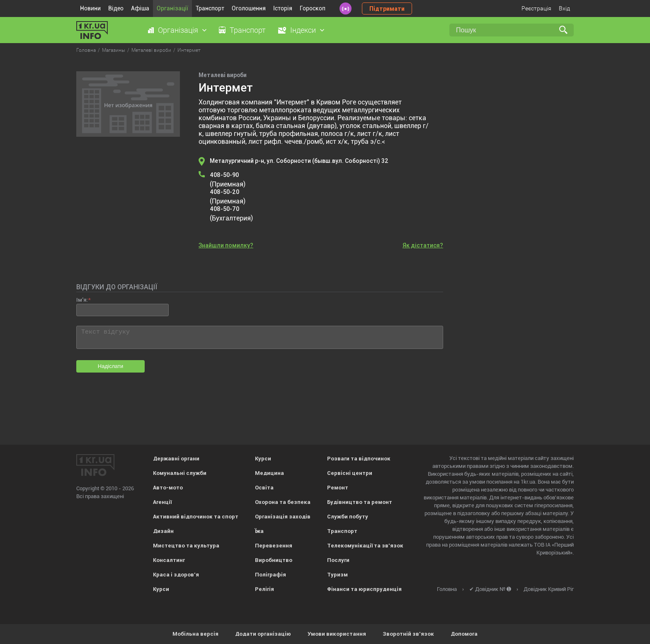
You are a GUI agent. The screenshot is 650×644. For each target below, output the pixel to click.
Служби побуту (348, 517)
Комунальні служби (180, 473)
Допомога (464, 634)
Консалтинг (169, 560)
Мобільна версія (195, 634)
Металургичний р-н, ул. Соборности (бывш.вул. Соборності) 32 (299, 161)
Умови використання (337, 634)
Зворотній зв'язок (408, 634)
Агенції (162, 502)
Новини (90, 8)
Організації (172, 8)
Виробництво (274, 560)
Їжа (259, 531)
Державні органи (176, 459)
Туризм (337, 575)
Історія (283, 8)
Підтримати (387, 9)
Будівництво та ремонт (360, 502)
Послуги (338, 560)
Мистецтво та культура (186, 546)
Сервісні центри (350, 473)
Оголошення (249, 8)
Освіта (264, 488)
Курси (161, 589)
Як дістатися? (423, 245)
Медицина (269, 473)
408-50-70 (224, 209)
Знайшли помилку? (226, 245)
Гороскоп (313, 8)
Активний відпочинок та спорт (196, 517)
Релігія (264, 589)
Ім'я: (82, 300)
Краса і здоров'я (176, 575)
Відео (116, 8)
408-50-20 (224, 192)
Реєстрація (536, 8)
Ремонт (338, 488)
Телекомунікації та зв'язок (365, 546)
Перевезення (274, 546)
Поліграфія (270, 575)
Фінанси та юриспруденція (364, 589)
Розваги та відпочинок (359, 459)
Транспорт (210, 8)
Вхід (564, 8)
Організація (178, 30)
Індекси (303, 30)
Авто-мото (168, 488)
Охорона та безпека (283, 502)
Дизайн (163, 531)
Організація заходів (283, 517)
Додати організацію (263, 634)
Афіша (140, 8)
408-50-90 (224, 175)
